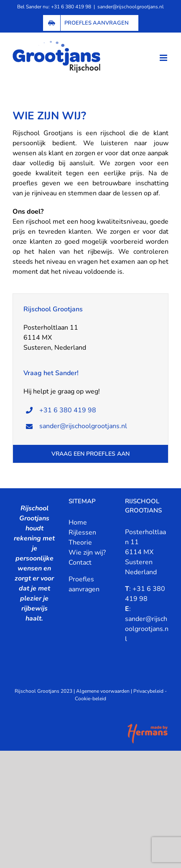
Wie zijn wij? (87, 553)
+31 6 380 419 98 (68, 410)
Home (78, 522)
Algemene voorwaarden (103, 691)
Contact (80, 563)
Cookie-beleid (90, 699)
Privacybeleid (148, 691)
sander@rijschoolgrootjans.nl (131, 7)
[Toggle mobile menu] (164, 58)
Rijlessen (82, 532)
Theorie (80, 542)
